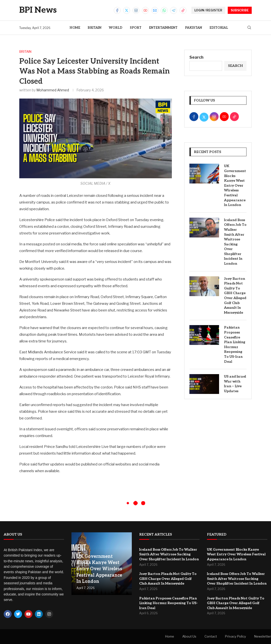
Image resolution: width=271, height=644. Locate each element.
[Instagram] (136, 10)
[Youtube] (145, 10)
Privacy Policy (236, 636)
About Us (189, 636)
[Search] (249, 28)
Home (75, 28)
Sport (136, 28)
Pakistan (193, 28)
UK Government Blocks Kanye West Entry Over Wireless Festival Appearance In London (235, 185)
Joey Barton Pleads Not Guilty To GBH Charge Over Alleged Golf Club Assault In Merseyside (235, 296)
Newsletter (263, 636)
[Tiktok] (183, 10)
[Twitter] (127, 10)
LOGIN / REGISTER (208, 10)
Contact (211, 636)
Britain (94, 28)
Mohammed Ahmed (53, 90)
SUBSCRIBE (240, 10)
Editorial (219, 28)
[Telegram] (174, 10)
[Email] (155, 10)
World (116, 28)
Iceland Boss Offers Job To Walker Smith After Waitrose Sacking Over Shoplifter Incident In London (235, 242)
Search (196, 57)
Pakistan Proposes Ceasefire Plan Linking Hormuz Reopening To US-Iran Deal (235, 344)
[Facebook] (117, 10)
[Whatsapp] (164, 10)
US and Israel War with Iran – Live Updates (235, 384)
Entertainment (163, 28)
